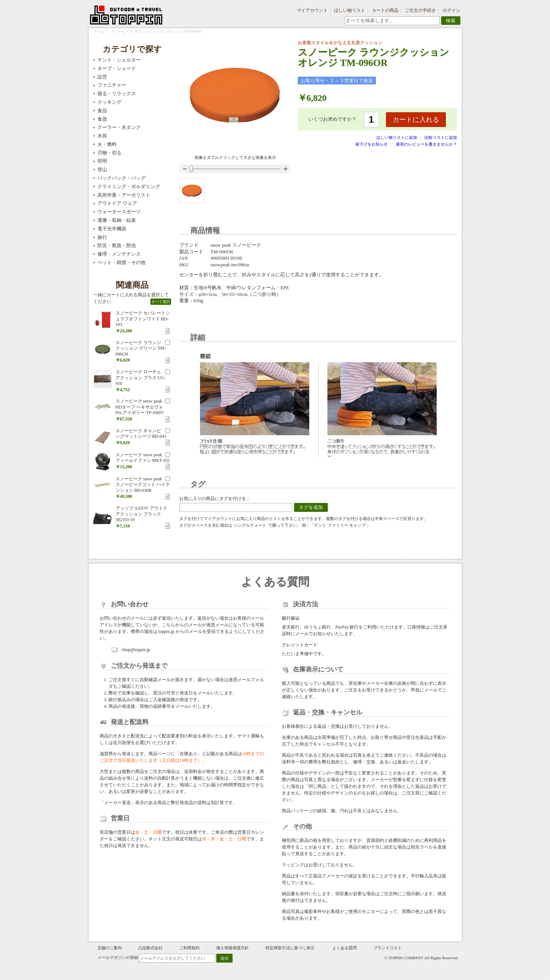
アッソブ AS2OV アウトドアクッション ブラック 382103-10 (141, 514)
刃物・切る (109, 153)
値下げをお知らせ (371, 144)
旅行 (102, 237)
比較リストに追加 (441, 137)
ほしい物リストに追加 (397, 137)
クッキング (109, 102)
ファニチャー (112, 85)
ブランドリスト (388, 948)
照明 (102, 161)
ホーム (99, 31)
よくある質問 (344, 948)
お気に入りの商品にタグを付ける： (215, 499)
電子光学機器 (112, 229)
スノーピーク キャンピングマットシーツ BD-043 (141, 434)
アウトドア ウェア (117, 203)
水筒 (102, 136)
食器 (102, 119)
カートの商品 (385, 10)
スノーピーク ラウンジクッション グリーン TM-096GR (141, 348)
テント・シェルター (119, 60)
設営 (102, 77)
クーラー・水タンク (119, 127)
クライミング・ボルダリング (129, 186)
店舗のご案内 (110, 948)
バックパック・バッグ (121, 178)
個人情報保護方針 (233, 948)
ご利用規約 (189, 948)
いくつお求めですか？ (333, 119)
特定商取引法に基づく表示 (291, 948)
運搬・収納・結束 (117, 220)
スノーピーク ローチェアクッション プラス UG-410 (141, 378)
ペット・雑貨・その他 (121, 262)
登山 (102, 169)
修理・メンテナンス (119, 254)
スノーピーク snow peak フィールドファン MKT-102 (143, 458)
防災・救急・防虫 (117, 245)
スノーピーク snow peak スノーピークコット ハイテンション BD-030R (143, 485)
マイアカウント (312, 10)
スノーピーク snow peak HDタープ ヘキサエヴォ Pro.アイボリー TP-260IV (140, 407)
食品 (102, 111)
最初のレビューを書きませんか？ (426, 144)
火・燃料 (107, 144)
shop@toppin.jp (136, 650)
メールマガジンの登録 (118, 957)
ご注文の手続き (420, 10)
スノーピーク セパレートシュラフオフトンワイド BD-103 (143, 319)
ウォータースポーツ (119, 212)
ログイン (451, 10)
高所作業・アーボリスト (124, 195)
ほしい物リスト (350, 10)
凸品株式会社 (150, 948)
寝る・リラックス (117, 94)
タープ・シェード (117, 68)
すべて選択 (161, 302)
